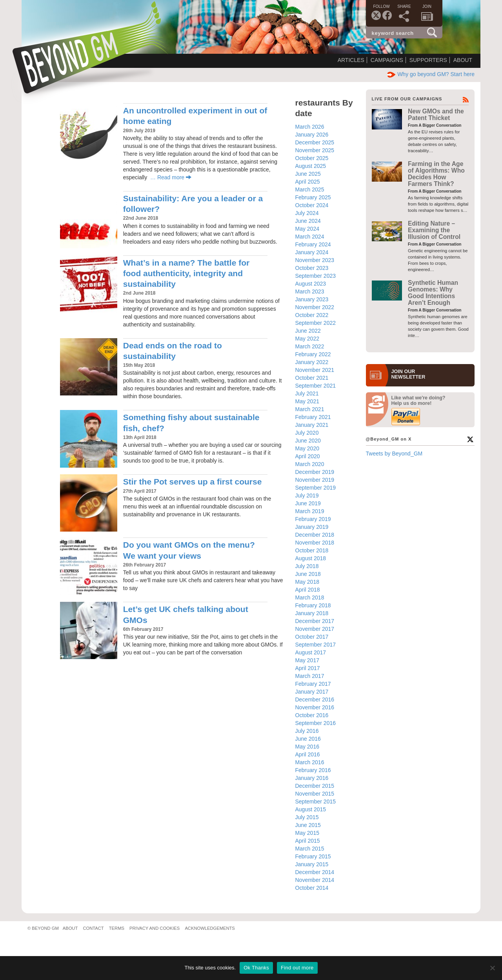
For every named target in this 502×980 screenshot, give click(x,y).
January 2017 (312, 692)
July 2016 (307, 731)
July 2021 (307, 393)
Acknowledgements (210, 928)
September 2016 (316, 723)
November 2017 (315, 629)
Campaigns (387, 60)
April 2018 (308, 590)
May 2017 (307, 660)
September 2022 (316, 323)
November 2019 (315, 480)
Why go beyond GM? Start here (431, 74)
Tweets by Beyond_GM (394, 454)
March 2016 (310, 762)
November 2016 (315, 707)
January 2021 (312, 425)
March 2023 (310, 291)
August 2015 (311, 809)
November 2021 (315, 370)
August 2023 (311, 284)
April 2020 (308, 456)
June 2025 (308, 174)
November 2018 (315, 543)
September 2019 (316, 488)
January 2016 (312, 778)
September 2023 (316, 276)
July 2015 (307, 817)
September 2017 (316, 645)
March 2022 (310, 346)
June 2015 (308, 825)
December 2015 (315, 786)
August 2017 (311, 652)
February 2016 (313, 770)
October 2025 (312, 158)
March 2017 (310, 676)
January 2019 (312, 527)
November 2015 (315, 794)
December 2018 (315, 535)
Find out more (297, 968)
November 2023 (315, 260)
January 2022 (312, 362)
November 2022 (315, 307)
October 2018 (312, 550)
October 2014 (312, 888)
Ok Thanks (256, 968)
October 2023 (312, 268)
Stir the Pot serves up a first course (193, 482)
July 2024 (307, 213)
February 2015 (313, 856)
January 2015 (312, 864)
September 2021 (316, 386)
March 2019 (310, 511)
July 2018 (307, 566)
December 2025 (315, 142)
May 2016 (307, 747)
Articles (351, 60)
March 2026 (310, 127)
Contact (93, 928)
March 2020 (310, 464)
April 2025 (308, 182)
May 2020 (307, 448)
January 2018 (312, 613)
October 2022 (312, 315)
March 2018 (310, 597)
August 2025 (311, 166)
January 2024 (312, 252)
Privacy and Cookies (155, 928)
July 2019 (307, 495)
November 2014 (315, 880)
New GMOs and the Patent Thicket (436, 115)
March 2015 (310, 849)
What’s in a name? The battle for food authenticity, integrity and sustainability (186, 273)
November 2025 (315, 150)
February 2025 (313, 197)
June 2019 (308, 503)
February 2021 (313, 417)
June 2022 (308, 331)
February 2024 (313, 244)
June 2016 (308, 739)
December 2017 (315, 621)
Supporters (428, 60)
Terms (117, 928)
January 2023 (312, 299)
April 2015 (308, 841)
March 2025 (310, 189)
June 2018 (308, 574)
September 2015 (316, 801)
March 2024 (310, 237)
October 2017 (312, 637)
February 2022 (313, 354)
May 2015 (307, 833)
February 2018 (313, 605)
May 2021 (307, 401)
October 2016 (312, 715)
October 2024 (312, 205)
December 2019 (315, 472)
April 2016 (308, 754)
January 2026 (312, 135)
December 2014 (315, 872)
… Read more (171, 177)
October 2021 (312, 378)
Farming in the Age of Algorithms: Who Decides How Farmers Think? (436, 174)
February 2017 (313, 684)
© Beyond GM (43, 928)
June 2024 (308, 221)
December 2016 (315, 699)
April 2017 (308, 668)
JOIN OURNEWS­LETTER (408, 374)
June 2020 (308, 441)
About (463, 60)
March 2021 (310, 409)
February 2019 (313, 519)
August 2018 (311, 558)
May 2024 (307, 229)
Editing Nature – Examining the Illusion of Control (434, 230)
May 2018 (307, 582)
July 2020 (307, 433)
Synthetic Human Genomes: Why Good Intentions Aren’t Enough (433, 293)
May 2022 (307, 339)
